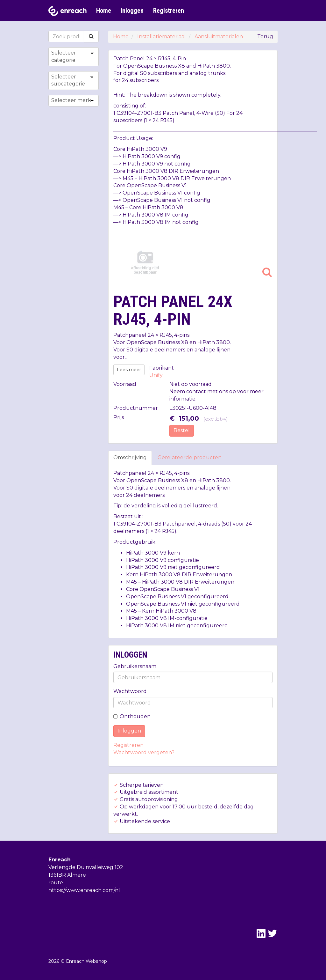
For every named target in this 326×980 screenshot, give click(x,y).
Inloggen (132, 11)
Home (104, 11)
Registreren (169, 11)
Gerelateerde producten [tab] (190, 457)
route (56, 883)
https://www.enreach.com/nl (84, 890)
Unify (156, 375)
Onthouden (132, 716)
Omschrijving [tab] (130, 457)
